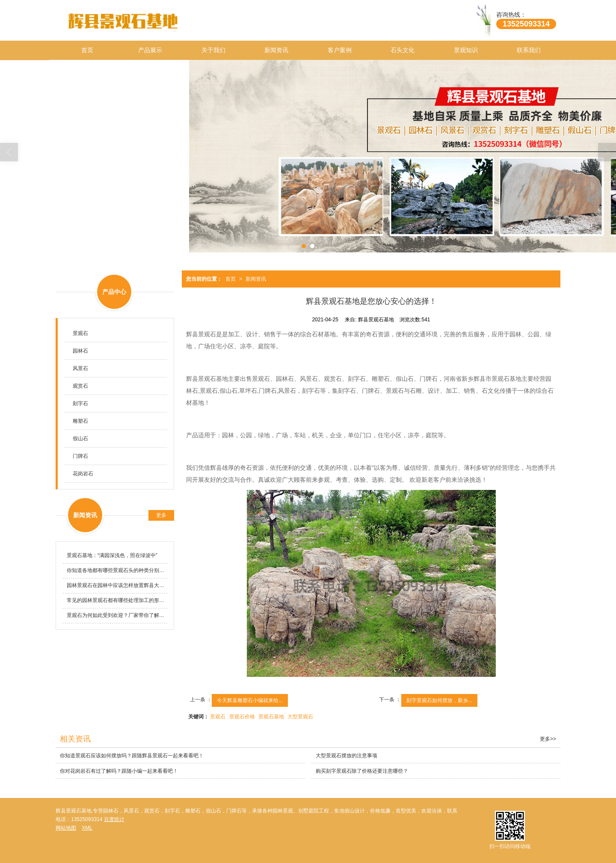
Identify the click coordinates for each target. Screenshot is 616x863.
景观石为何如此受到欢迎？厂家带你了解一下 (117, 615)
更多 (161, 515)
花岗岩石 (83, 474)
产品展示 (150, 50)
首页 (87, 50)
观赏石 (80, 386)
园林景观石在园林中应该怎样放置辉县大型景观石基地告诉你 (117, 585)
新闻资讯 (276, 50)
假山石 (80, 439)
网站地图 (66, 828)
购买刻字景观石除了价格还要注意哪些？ (362, 771)
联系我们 (529, 50)
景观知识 (466, 50)
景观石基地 (271, 717)
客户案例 (340, 50)
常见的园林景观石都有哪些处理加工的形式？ (117, 600)
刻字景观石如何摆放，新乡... (439, 700)
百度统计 (114, 819)
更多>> (548, 739)
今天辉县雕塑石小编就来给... (250, 700)
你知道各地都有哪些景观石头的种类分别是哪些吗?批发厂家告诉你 (117, 570)
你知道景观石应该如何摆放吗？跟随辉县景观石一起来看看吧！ (132, 756)
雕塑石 (80, 421)
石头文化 (403, 50)
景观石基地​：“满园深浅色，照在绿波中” (112, 555)
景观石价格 (242, 717)
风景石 (80, 368)
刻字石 (80, 403)
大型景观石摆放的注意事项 (346, 756)
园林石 (80, 351)
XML (87, 828)
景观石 (218, 717)
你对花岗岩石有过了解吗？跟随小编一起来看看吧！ (119, 771)
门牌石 (80, 456)
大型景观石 (300, 717)
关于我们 (213, 50)
